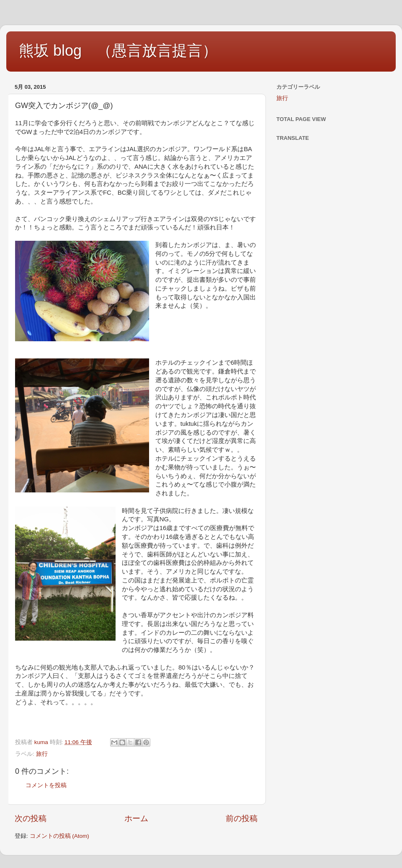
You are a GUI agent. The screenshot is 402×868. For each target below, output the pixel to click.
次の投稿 (31, 818)
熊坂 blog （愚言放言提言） (118, 50)
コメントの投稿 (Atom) (59, 836)
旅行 (42, 754)
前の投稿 (242, 818)
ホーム (136, 818)
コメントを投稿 (46, 785)
